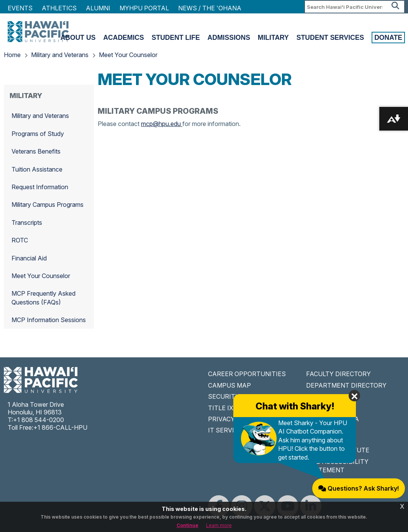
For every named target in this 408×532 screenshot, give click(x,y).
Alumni (98, 8)
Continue (188, 525)
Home (12, 55)
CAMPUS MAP (229, 385)
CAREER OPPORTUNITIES (247, 374)
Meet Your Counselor (128, 55)
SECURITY (224, 396)
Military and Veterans (60, 55)
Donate (388, 38)
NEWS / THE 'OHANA (210, 8)
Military (273, 38)
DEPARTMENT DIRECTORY (346, 385)
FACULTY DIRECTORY (338, 374)
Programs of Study (38, 134)
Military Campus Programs (48, 205)
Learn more (219, 525)
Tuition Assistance (37, 169)
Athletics (59, 8)
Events (20, 8)
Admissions (229, 38)
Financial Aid (29, 258)
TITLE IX (221, 408)
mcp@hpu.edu (162, 124)
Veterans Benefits (36, 151)
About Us (78, 38)
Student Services (330, 38)
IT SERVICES (227, 430)
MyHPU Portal (144, 8)
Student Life (176, 38)
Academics (123, 38)
